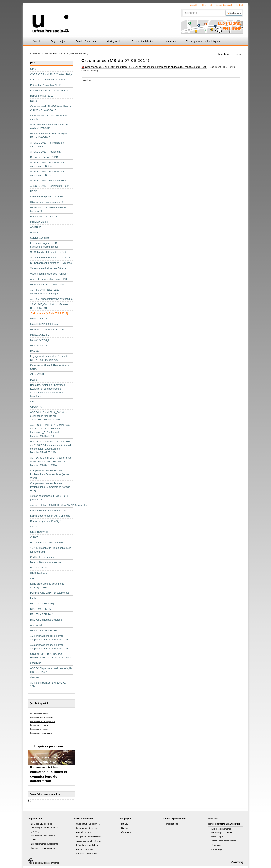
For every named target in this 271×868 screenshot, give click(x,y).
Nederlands (224, 54)
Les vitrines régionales (41, 733)
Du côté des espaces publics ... (46, 794)
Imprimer (87, 80)
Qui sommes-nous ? (40, 714)
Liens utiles (194, 5)
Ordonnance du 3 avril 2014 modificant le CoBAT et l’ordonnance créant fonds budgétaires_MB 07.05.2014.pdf (144, 67)
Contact (239, 5)
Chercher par (182, 10)
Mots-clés (171, 41)
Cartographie (114, 41)
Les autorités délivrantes (42, 718)
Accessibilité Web (224, 5)
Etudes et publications (143, 41)
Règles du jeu (58, 41)
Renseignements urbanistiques (203, 41)
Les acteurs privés (39, 725)
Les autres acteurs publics (43, 721)
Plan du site (208, 5)
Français (239, 54)
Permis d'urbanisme (86, 41)
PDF (52, 53)
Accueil (36, 41)
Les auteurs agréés (39, 729)
